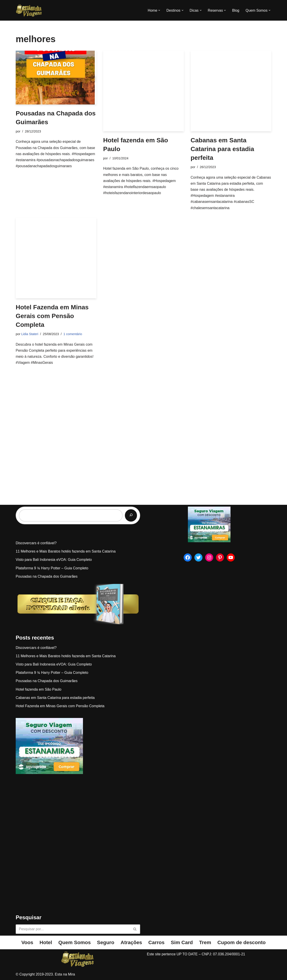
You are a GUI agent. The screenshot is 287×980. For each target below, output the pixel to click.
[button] (159, 10)
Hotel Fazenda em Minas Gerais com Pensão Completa (52, 316)
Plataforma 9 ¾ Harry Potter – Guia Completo (52, 568)
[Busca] (73, 929)
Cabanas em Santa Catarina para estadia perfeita (222, 149)
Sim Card (182, 942)
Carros (157, 942)
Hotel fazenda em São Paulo (39, 689)
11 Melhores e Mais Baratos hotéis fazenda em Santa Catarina (66, 551)
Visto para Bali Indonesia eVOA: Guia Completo (54, 560)
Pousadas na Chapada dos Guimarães (47, 576)
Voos (27, 942)
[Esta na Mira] (29, 10)
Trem (205, 942)
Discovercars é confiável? (36, 543)
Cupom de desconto (242, 942)
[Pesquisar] (131, 515)
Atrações (131, 942)
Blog (236, 10)
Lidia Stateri (30, 334)
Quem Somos (74, 942)
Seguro (106, 942)
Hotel (46, 942)
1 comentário (73, 334)
